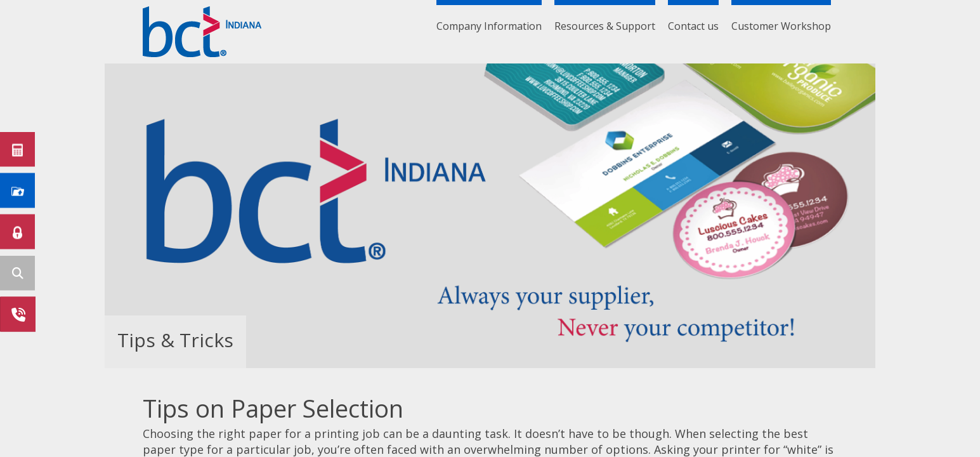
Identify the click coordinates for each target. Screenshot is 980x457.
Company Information (489, 26)
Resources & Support (605, 26)
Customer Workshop (781, 26)
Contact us (693, 26)
